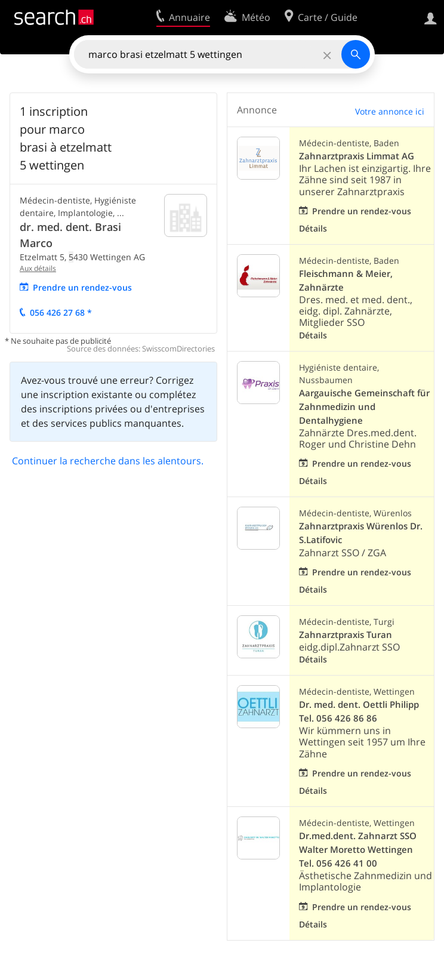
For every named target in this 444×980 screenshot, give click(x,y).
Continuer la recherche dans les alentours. (108, 461)
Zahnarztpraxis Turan (346, 635)
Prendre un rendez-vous (82, 287)
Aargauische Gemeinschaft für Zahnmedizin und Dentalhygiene (364, 407)
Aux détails (38, 268)
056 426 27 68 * (61, 312)
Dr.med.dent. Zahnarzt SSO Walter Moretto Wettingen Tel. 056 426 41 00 (358, 850)
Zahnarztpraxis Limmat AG (357, 156)
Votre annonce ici (390, 111)
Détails (313, 228)
